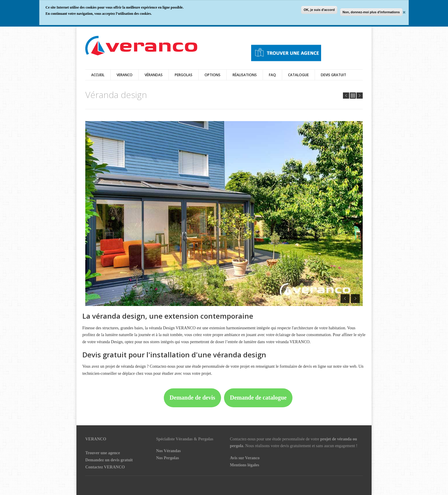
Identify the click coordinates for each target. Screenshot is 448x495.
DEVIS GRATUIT (333, 75)
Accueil (98, 75)
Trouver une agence (103, 453)
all (353, 96)
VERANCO (96, 439)
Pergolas (184, 75)
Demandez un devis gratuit (109, 460)
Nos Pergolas (167, 458)
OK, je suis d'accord (319, 10)
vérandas (154, 75)
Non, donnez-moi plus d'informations (371, 12)
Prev (346, 96)
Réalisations (245, 75)
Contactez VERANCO (105, 467)
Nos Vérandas (168, 451)
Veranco (125, 75)
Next (360, 96)
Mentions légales (245, 465)
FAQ (272, 75)
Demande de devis (192, 398)
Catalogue (298, 75)
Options (212, 75)
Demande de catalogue (258, 398)
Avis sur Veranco (245, 458)
